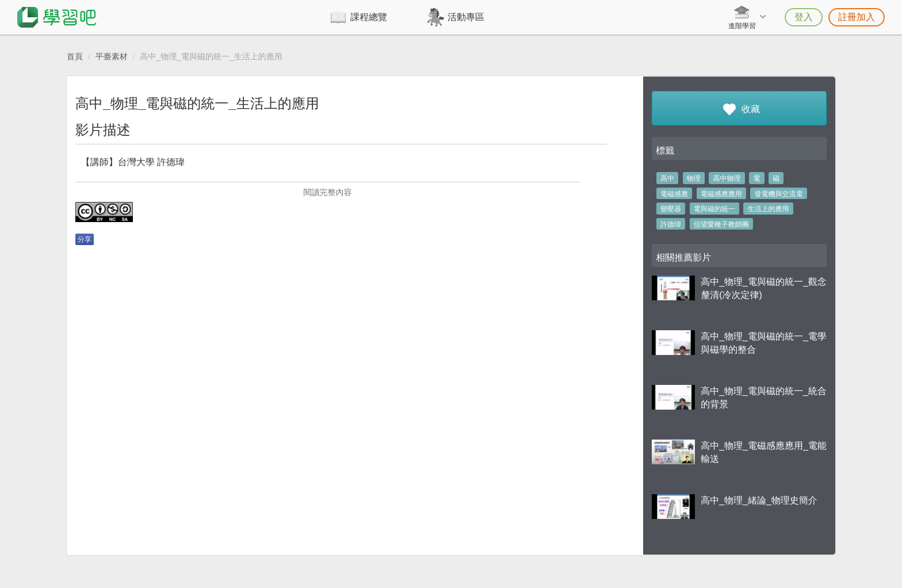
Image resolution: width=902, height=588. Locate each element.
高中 (667, 178)
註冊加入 (857, 17)
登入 (804, 17)
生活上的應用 (769, 209)
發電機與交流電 (779, 194)
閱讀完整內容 (327, 192)
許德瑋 (671, 224)
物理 (694, 178)
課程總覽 (369, 17)
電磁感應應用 (721, 194)
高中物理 (727, 178)
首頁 (75, 56)
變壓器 (671, 209)
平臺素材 (112, 56)
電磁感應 (674, 194)
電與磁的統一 (714, 209)
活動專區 (466, 17)
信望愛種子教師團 (721, 224)
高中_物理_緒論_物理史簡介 (759, 500)
